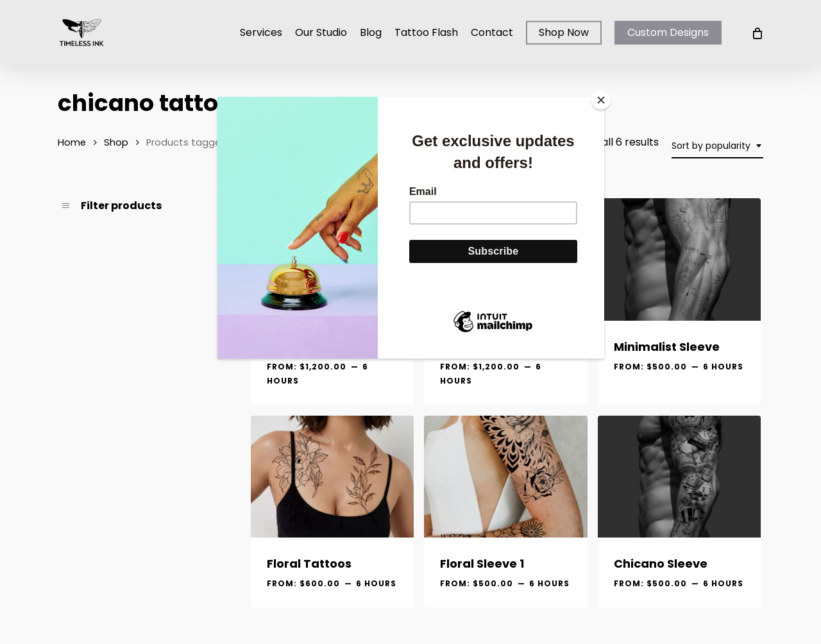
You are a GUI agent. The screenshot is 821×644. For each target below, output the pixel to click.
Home (72, 142)
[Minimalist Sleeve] (679, 259)
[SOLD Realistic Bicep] (505, 259)
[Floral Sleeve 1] (505, 477)
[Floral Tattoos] (332, 477)
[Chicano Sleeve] (679, 477)
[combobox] (717, 146)
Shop (116, 142)
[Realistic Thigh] (332, 259)
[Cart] (757, 33)
